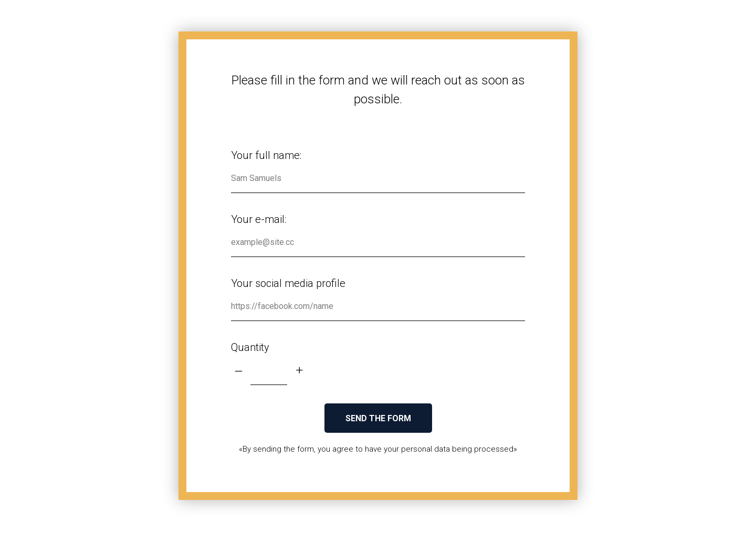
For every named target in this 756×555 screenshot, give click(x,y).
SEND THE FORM (378, 418)
